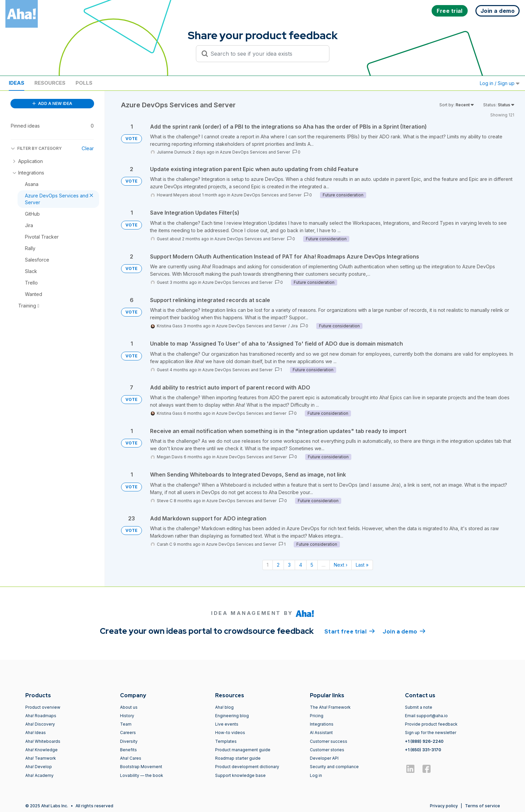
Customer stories (327, 750)
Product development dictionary (247, 767)
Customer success (329, 741)
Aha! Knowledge (41, 750)
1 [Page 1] (268, 565)
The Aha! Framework (330, 707)
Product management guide (243, 750)
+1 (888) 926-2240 (424, 741)
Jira (294, 326)
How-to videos (230, 733)
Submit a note (419, 707)
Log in (316, 775)
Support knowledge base (240, 775)
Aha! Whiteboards (43, 741)
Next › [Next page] (341, 565)
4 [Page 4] (301, 565)
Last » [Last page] (362, 565)
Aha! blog (224, 707)
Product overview (43, 707)
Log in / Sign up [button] (500, 83)
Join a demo (404, 631)
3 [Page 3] (289, 565)
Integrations (322, 724)
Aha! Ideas (36, 733)
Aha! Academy (39, 775)
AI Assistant (321, 733)
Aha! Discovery (40, 724)
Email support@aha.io (426, 716)
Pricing (317, 716)
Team (126, 724)
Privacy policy (444, 806)
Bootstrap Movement (141, 767)
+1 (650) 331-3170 (423, 750)
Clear (88, 148)
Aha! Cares (131, 758)
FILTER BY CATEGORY (36, 148)
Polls (84, 83)
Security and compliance (334, 767)
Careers (128, 733)
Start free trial (350, 631)
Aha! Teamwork (41, 758)
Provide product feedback (431, 724)
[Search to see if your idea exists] (266, 54)
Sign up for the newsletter (431, 733)
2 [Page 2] (278, 565)
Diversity (129, 741)
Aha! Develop (39, 767)
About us (129, 707)
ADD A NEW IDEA (52, 103)
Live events (227, 724)
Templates (226, 741)
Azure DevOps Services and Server (255, 152)
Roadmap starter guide (238, 758)
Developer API (324, 758)
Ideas (17, 83)
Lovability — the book (142, 775)
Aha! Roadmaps (41, 716)
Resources (50, 83)
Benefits (128, 750)
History (127, 716)
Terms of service (483, 806)
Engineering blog (232, 716)
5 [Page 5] (312, 565)
